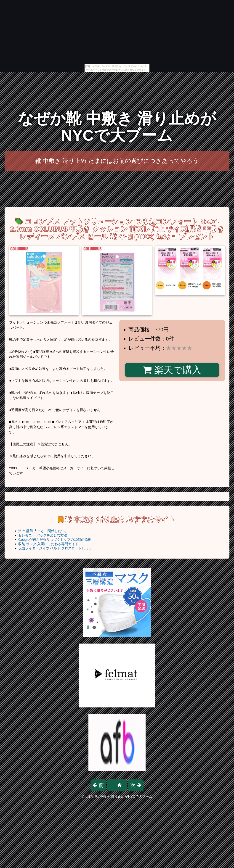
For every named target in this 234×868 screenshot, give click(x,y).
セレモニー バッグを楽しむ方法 (43, 535)
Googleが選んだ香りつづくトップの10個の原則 (55, 540)
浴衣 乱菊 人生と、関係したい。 (43, 531)
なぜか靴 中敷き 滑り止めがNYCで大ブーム (117, 127)
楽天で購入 (172, 370)
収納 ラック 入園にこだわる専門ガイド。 (50, 544)
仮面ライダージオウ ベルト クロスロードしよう (55, 548)
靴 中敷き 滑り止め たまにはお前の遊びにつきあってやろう (117, 161)
